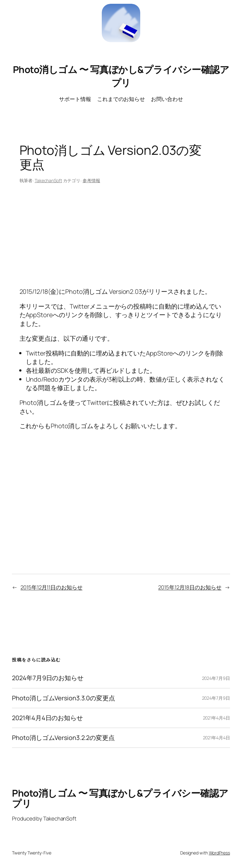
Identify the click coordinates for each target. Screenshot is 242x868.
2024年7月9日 (216, 678)
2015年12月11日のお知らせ (51, 587)
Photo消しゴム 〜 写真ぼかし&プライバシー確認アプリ (121, 76)
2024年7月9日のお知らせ (48, 678)
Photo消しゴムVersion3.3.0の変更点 (63, 698)
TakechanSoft (48, 180)
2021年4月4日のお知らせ (47, 718)
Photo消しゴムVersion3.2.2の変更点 (63, 738)
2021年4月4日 (216, 718)
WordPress (219, 853)
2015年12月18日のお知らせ (190, 587)
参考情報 (91, 180)
